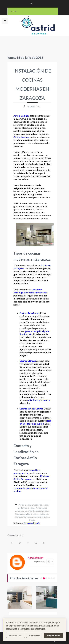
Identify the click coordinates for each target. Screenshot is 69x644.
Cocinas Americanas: (30, 313)
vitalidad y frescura (39, 400)
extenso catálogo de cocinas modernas (30, 291)
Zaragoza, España (32, 523)
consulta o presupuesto (27, 471)
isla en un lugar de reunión (35, 422)
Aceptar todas (53, 635)
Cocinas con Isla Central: (31, 409)
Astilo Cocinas (21, 116)
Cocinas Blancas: (28, 361)
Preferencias (34, 635)
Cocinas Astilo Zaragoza (31, 477)
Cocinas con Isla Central (27, 514)
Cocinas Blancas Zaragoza (37, 511)
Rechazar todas (15, 635)
